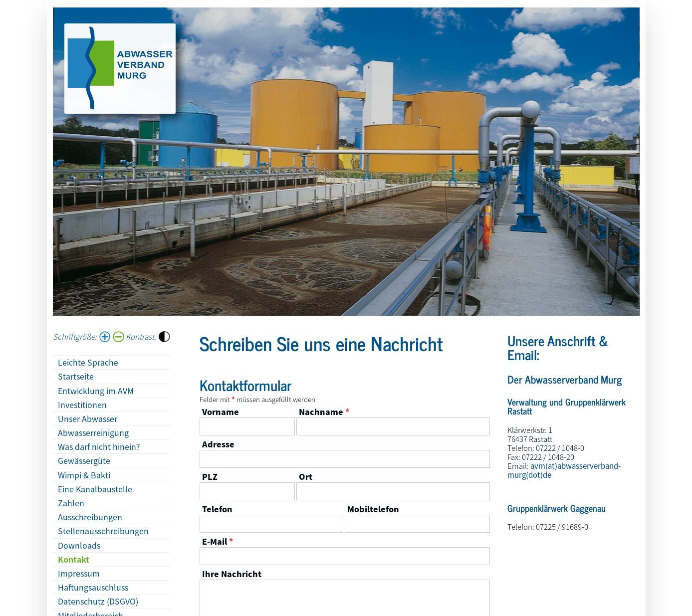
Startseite (76, 376)
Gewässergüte (84, 460)
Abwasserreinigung (93, 432)
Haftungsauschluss (93, 587)
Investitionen (82, 405)
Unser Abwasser (88, 418)
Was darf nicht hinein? (99, 446)
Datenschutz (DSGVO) (98, 601)
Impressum (79, 573)
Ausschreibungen (90, 517)
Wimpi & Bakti (84, 475)
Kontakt (74, 559)
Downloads (79, 545)
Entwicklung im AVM (96, 391)
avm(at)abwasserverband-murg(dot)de (564, 470)
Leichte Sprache (88, 362)
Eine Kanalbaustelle (95, 489)
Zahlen (71, 503)
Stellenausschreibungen (103, 531)
